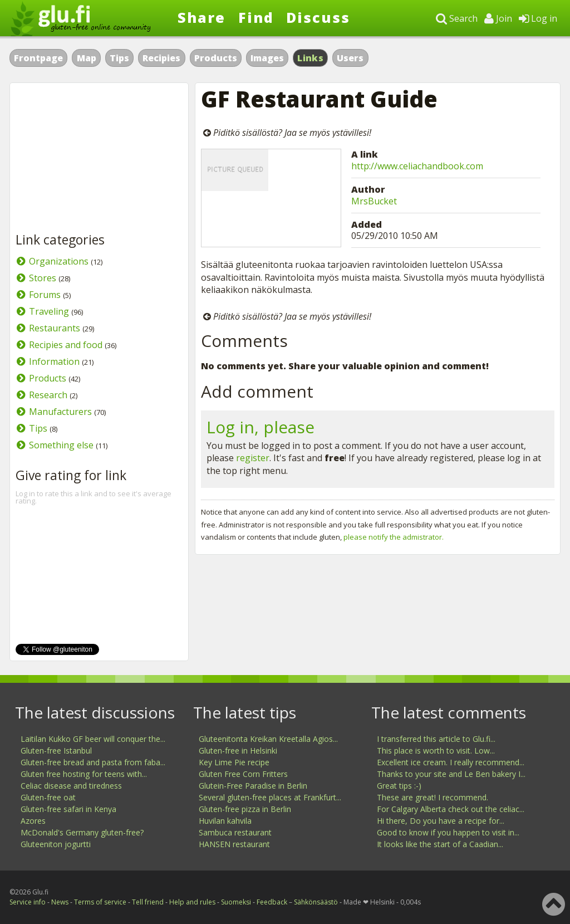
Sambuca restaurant (235, 832)
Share (202, 17)
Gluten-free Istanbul (56, 751)
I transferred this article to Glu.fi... (436, 739)
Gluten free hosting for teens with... (84, 774)
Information (54, 361)
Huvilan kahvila (225, 821)
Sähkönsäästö (316, 902)
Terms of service (100, 902)
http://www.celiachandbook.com (417, 166)
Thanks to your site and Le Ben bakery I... (451, 774)
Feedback (272, 902)
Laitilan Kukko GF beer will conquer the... (93, 739)
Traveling (49, 311)
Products (216, 58)
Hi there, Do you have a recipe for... (441, 821)
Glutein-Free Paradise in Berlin (253, 786)
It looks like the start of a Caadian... (440, 844)
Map (87, 58)
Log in (538, 18)
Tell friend (148, 902)
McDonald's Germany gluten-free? (82, 832)
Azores (33, 821)
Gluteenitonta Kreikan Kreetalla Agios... (268, 739)
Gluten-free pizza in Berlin (245, 809)
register (253, 458)
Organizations (59, 261)
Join (498, 18)
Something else (61, 445)
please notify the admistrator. (394, 537)
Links (310, 58)
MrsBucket (374, 201)
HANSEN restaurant (234, 844)
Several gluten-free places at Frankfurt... (270, 797)
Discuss (318, 17)
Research (48, 395)
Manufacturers (60, 412)
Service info (28, 902)
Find (256, 17)
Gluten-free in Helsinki (238, 751)
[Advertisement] (99, 158)
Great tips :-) (399, 786)
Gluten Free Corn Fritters (243, 774)
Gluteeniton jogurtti (56, 844)
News (60, 902)
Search (457, 18)
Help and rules (192, 902)
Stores (43, 278)
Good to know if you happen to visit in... (448, 832)
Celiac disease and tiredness (71, 786)
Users (350, 58)
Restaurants (55, 328)
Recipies (161, 58)
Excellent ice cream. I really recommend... (451, 762)
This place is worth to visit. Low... (436, 751)
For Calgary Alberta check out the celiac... (451, 809)
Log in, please (261, 427)
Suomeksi (236, 902)
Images (267, 58)
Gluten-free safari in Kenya (68, 809)
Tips (119, 58)
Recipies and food (66, 345)
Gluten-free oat (48, 797)
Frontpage (38, 58)
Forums (45, 295)
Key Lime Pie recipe (234, 762)
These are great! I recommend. (433, 797)
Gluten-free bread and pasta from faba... (93, 762)
